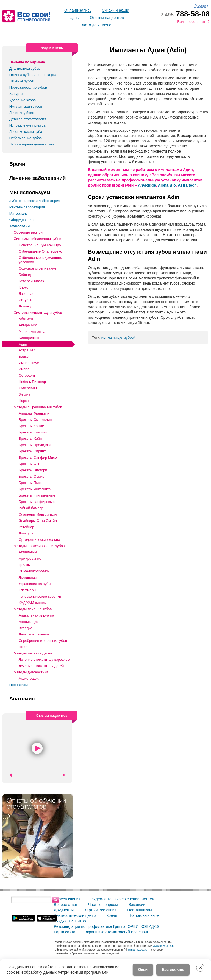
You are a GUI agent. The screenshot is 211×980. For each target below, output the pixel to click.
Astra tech (187, 185)
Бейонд (25, 275)
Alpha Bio (167, 185)
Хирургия (17, 94)
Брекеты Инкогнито (35, 489)
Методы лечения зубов (33, 609)
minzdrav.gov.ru (138, 950)
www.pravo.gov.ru (164, 946)
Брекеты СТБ (30, 464)
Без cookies (173, 970)
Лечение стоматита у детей (41, 666)
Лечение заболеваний (38, 178)
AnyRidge (147, 185)
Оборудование (21, 220)
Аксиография (30, 678)
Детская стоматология (28, 119)
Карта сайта (65, 932)
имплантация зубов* (118, 338)
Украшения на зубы (35, 584)
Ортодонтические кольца (39, 540)
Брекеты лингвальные (37, 495)
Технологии (20, 226)
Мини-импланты (32, 331)
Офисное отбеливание (38, 268)
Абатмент (27, 319)
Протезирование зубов (28, 87)
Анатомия (22, 699)
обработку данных (40, 972)
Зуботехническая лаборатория (35, 201)
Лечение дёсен (22, 113)
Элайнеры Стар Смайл (38, 521)
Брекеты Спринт (32, 451)
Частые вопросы (103, 905)
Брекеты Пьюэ (31, 483)
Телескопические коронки (40, 596)
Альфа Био (28, 325)
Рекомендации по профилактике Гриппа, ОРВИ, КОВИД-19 (107, 926)
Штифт (24, 647)
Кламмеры (27, 590)
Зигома (25, 394)
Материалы (19, 213)
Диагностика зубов (25, 68)
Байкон (25, 356)
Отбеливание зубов (26, 138)
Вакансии (137, 905)
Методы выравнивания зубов (38, 407)
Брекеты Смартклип (35, 420)
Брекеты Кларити (33, 432)
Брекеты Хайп (30, 439)
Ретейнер (27, 527)
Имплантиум (29, 363)
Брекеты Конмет (32, 426)
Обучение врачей (28, 232)
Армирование (30, 558)
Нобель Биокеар (32, 382)
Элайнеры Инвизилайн (38, 514)
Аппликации (29, 622)
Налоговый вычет (145, 915)
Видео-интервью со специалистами (123, 899)
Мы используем (30, 192)
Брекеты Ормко (32, 476)
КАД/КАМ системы (34, 603)
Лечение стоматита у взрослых (44, 660)
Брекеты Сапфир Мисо (38, 457)
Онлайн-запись (78, 10)
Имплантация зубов (26, 106)
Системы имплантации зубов (38, 313)
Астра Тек (27, 350)
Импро (24, 369)
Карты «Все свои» (100, 910)
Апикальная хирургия (36, 615)
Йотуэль (25, 300)
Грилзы (25, 565)
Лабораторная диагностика (32, 144)
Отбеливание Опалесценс (40, 251)
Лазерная (27, 294)
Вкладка (26, 628)
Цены (74, 18)
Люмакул (26, 306)
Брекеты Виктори (33, 470)
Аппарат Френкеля (34, 413)
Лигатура (26, 533)
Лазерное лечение (34, 634)
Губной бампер (31, 508)
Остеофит (27, 375)
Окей (143, 970)
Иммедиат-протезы (35, 571)
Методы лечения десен (33, 653)
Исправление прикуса (27, 125)
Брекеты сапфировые (37, 502)
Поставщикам (140, 910)
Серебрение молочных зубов (43, 641)
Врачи (17, 164)
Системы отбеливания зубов (38, 239)
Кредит (113, 915)
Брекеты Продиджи (35, 445)
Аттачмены (28, 552)
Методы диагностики (31, 672)
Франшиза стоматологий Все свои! (117, 932)
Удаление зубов (23, 100)
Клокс (23, 287)
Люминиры (28, 577)
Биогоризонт (29, 338)
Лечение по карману (27, 62)
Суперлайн (28, 388)
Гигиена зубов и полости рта (33, 75)
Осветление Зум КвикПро (40, 245)
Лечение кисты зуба (26, 132)
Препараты (19, 685)
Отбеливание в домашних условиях (40, 260)
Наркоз (25, 401)
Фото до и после (97, 25)
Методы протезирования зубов (39, 546)
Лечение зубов (22, 81)
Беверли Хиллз (31, 281)
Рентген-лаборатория (27, 207)
